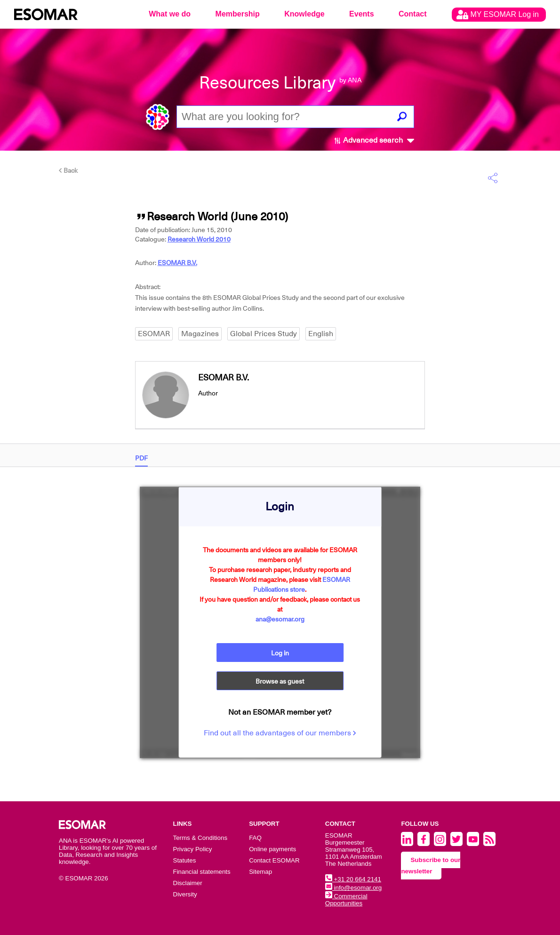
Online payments (272, 849)
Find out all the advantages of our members (280, 733)
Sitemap (260, 872)
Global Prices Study (264, 334)
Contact (413, 14)
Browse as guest (280, 681)
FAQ (255, 838)
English (321, 334)
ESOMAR (154, 334)
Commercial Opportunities (346, 900)
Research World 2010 (199, 239)
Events (361, 14)
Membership (238, 14)
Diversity (185, 894)
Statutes (185, 860)
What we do (170, 14)
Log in (280, 653)
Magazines (200, 334)
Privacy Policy (193, 849)
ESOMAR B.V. (177, 263)
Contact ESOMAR (274, 860)
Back (68, 170)
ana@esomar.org (280, 619)
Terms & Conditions (200, 838)
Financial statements (202, 872)
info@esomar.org (353, 888)
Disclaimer (188, 883)
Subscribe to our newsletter (431, 866)
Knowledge (304, 14)
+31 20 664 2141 (353, 879)
